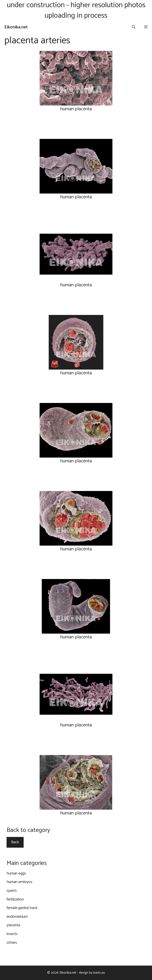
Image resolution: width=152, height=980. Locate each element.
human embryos (19, 882)
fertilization (15, 899)
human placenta (76, 109)
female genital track (22, 908)
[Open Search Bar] (134, 27)
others (12, 943)
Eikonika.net (16, 27)
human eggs (16, 873)
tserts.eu (99, 973)
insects (12, 934)
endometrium (17, 917)
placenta (13, 925)
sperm (12, 891)
